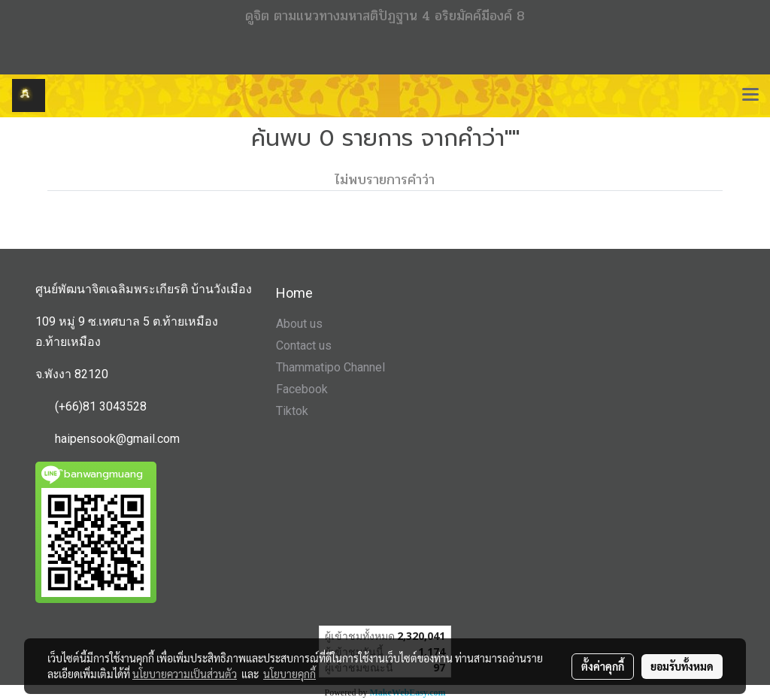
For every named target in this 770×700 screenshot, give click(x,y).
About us (299, 324)
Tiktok (292, 411)
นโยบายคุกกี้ (290, 674)
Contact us (304, 345)
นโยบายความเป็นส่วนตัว (185, 674)
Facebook (302, 389)
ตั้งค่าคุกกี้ (603, 666)
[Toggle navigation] (750, 95)
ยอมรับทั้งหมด (682, 666)
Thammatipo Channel (330, 367)
